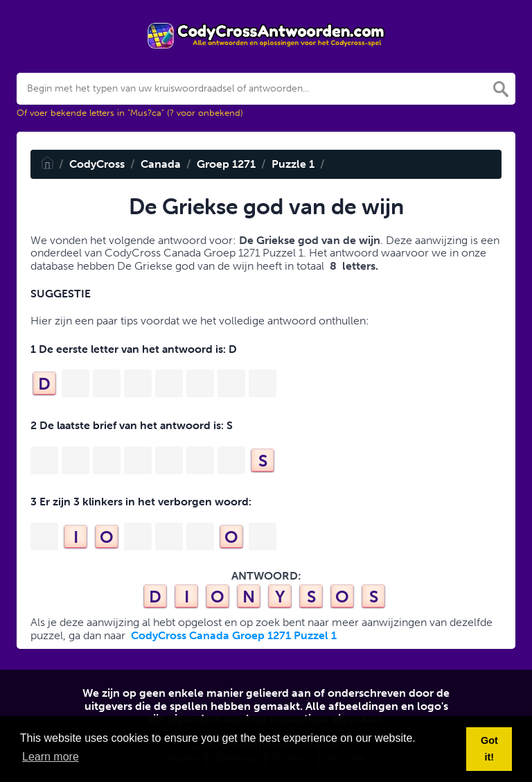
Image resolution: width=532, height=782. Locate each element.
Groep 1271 (226, 164)
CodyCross (97, 164)
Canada (161, 164)
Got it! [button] (489, 749)
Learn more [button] (51, 757)
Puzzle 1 (293, 164)
